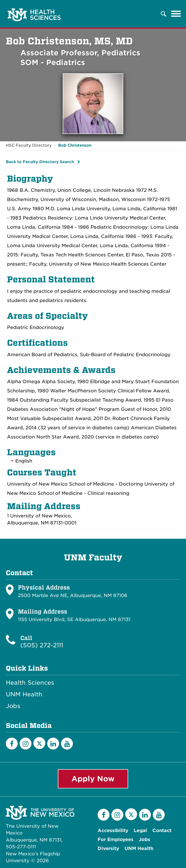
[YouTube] (67, 744)
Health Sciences (30, 683)
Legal (140, 830)
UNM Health (24, 694)
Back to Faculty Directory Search (40, 162)
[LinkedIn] (53, 744)
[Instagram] (26, 744)
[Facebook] (12, 744)
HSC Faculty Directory (29, 145)
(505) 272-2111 (42, 645)
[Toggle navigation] (176, 14)
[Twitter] (39, 743)
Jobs (13, 706)
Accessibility (113, 830)
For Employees (116, 839)
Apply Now (93, 779)
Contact (162, 830)
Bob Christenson (75, 145)
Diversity (108, 848)
